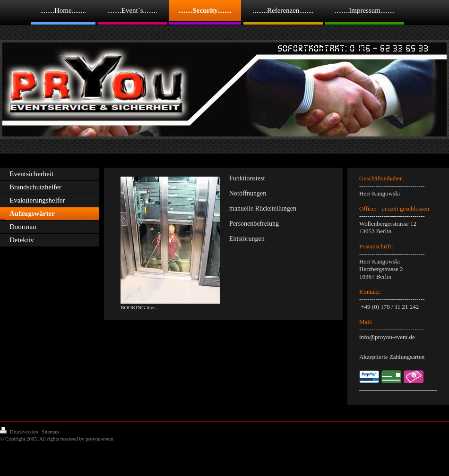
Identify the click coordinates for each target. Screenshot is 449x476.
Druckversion (20, 432)
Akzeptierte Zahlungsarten (392, 357)
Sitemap (50, 432)
